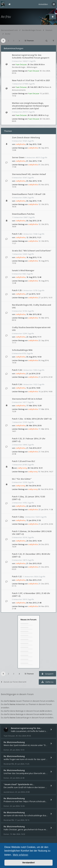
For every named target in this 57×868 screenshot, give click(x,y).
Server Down (18, 157)
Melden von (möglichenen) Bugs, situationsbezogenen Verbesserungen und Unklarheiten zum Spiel (30, 106)
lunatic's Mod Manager (23, 270)
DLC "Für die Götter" (22, 479)
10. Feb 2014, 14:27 (46, 472)
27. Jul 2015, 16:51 (46, 298)
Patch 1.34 (17, 370)
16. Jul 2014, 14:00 (46, 391)
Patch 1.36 (17, 234)
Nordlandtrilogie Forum (32, 30)
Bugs (47, 115)
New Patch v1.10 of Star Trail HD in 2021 (31, 80)
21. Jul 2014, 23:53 (46, 377)
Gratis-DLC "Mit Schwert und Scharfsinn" (32, 251)
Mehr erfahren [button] (20, 855)
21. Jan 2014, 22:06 (46, 524)
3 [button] (14, 41)
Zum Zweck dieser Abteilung (26, 137)
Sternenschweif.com (9, 30)
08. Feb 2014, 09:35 (46, 489)
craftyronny (22, 468)
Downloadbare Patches (23, 214)
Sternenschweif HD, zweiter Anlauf (29, 174)
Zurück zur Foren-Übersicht (14, 682)
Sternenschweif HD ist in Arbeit (27, 399)
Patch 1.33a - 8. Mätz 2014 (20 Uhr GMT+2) (32, 419)
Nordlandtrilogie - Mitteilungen (25, 67)
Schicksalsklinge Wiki (22, 350)
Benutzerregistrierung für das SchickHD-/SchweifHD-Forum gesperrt (31, 56)
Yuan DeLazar (21, 64)
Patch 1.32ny (18, 517)
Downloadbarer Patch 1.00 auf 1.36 (29, 194)
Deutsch (49, 30)
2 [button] (9, 41)
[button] (19, 41)
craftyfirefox (21, 144)
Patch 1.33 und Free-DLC (24, 461)
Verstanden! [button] (28, 863)
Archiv (6, 17)
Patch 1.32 (17, 576)
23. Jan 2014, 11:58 (46, 509)
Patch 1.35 (17, 290)
